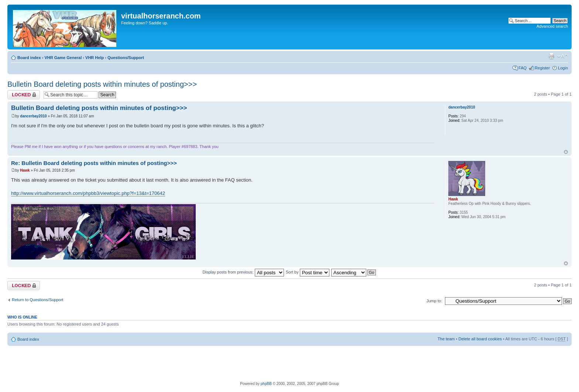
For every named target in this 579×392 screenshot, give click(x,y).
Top (566, 152)
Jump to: (434, 301)
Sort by (308, 272)
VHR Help (95, 58)
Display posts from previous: (243, 272)
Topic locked (24, 95)
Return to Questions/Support (37, 300)
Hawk (25, 170)
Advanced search (552, 26)
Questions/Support (126, 58)
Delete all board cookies (480, 339)
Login (563, 68)
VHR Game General (63, 58)
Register (542, 68)
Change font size (563, 56)
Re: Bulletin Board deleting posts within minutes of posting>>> (94, 163)
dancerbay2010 (33, 116)
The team (446, 339)
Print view (551, 56)
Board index (29, 58)
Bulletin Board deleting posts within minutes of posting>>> (102, 84)
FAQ (523, 68)
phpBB (266, 384)
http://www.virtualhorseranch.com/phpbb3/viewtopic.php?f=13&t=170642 (88, 193)
